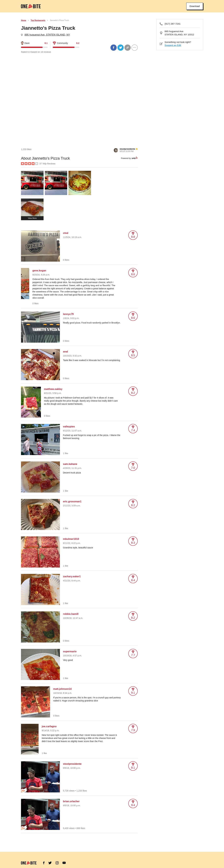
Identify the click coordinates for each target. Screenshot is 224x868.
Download (195, 6)
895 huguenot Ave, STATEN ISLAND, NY (47, 35)
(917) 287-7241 (173, 24)
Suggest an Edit (173, 45)
